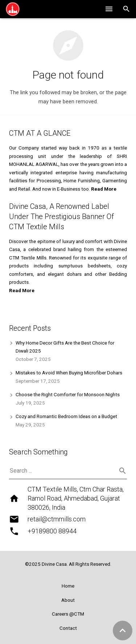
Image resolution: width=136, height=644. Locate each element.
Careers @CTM (68, 614)
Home (68, 586)
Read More (22, 290)
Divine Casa (54, 564)
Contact (68, 628)
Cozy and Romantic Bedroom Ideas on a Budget (66, 416)
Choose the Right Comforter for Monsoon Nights (68, 394)
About (68, 600)
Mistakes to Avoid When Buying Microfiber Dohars (69, 373)
